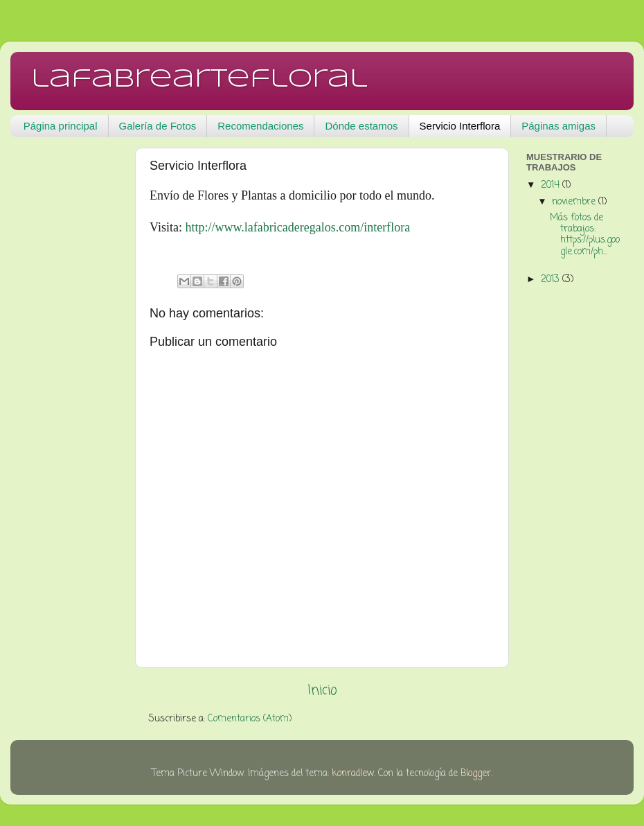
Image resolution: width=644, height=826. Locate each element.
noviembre (575, 202)
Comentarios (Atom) (250, 719)
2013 (552, 280)
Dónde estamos (361, 126)
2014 (552, 185)
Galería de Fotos (158, 126)
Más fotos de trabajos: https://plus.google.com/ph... (585, 235)
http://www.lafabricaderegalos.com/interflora (297, 227)
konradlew (353, 774)
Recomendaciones (260, 126)
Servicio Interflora (460, 126)
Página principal (61, 126)
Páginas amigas (558, 126)
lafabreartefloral (199, 80)
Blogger (476, 774)
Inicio (322, 691)
